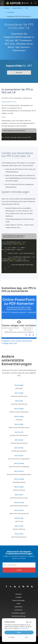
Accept (19, 632)
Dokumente (18, 607)
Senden (19, 570)
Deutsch (25, 3)
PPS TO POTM (19, 464)
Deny (26, 637)
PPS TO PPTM (19, 503)
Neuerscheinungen (18, 600)
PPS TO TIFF (19, 526)
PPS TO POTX (19, 471)
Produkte (18, 597)
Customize (11, 637)
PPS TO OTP (19, 432)
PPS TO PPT (19, 495)
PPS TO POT (19, 456)
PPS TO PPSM (19, 479)
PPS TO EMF (19, 393)
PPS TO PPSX (19, 487)
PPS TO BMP (19, 385)
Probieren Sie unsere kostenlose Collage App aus (17, 342)
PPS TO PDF (19, 440)
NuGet (4, 117)
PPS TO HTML (19, 409)
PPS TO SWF (19, 518)
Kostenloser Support (18, 613)
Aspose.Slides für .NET (9, 102)
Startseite (19, 594)
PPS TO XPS (19, 534)
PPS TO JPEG (19, 417)
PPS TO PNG (19, 448)
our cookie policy (24, 628)
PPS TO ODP (19, 424)
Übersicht (19, 73)
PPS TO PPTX (19, 510)
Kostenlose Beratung (18, 616)
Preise (19, 604)
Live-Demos (18, 610)
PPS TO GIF (19, 401)
